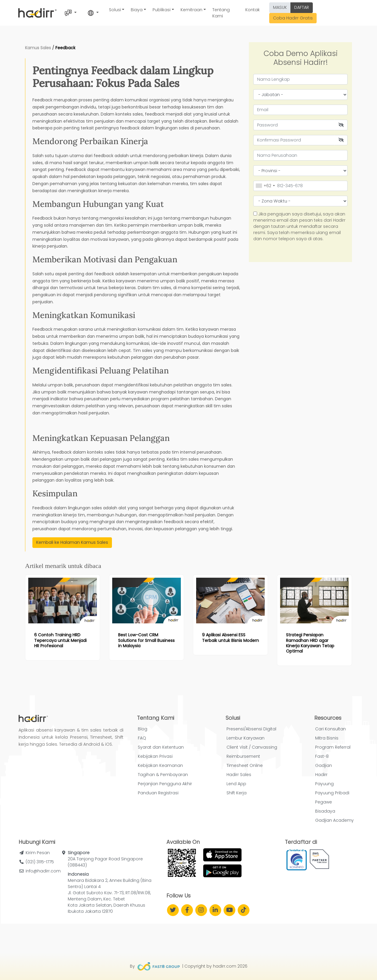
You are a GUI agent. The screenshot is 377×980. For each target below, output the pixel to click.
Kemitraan (191, 10)
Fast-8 (322, 756)
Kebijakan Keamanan (160, 765)
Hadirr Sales (239, 775)
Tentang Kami (221, 13)
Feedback (65, 48)
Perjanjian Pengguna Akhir (165, 784)
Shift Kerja (237, 793)
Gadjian (324, 765)
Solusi (115, 10)
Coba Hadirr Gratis (293, 18)
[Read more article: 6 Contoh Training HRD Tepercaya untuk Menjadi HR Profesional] (63, 601)
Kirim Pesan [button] (38, 853)
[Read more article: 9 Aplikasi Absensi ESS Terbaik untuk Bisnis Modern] (230, 601)
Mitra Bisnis (327, 738)
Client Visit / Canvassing (252, 747)
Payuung (324, 784)
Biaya (137, 10)
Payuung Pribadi (332, 793)
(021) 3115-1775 (40, 862)
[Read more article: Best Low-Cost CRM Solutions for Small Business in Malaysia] (147, 601)
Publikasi (162, 10)
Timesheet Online (245, 765)
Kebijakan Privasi (155, 756)
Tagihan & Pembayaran (163, 775)
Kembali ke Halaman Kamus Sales (72, 542)
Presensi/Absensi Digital (251, 729)
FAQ (142, 738)
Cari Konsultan (330, 729)
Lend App (236, 784)
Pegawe (324, 802)
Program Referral (333, 747)
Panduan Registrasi (158, 793)
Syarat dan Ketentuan (161, 747)
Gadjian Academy (334, 820)
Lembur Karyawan (245, 738)
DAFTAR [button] (302, 7)
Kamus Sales (38, 48)
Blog (143, 729)
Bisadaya (325, 811)
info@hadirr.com (43, 871)
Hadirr (321, 775)
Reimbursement (243, 756)
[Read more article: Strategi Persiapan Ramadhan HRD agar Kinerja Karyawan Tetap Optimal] (314, 601)
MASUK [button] (280, 7)
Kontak (253, 10)
